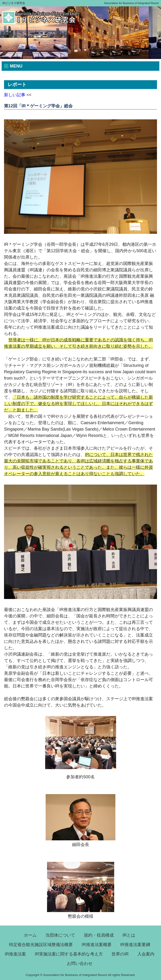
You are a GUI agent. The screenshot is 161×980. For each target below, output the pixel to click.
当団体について (60, 935)
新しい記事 (15, 95)
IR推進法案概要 (97, 945)
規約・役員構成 (99, 935)
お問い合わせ (80, 963)
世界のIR (120, 954)
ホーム (30, 935)
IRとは (129, 935)
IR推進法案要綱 (135, 945)
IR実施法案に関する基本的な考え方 (69, 954)
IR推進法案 (15, 954)
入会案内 (146, 954)
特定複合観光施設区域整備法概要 (41, 945)
